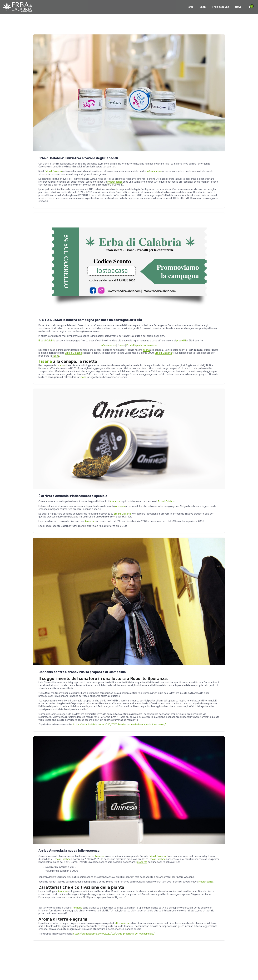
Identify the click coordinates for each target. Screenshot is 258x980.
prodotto (142, 862)
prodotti (181, 341)
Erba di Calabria (53, 171)
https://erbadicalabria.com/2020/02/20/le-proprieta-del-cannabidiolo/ (114, 934)
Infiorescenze (108, 345)
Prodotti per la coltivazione (142, 345)
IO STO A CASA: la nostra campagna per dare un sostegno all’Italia (90, 320)
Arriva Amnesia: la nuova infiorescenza (69, 851)
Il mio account (220, 7)
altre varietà (122, 923)
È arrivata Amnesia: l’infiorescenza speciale (73, 496)
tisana (146, 350)
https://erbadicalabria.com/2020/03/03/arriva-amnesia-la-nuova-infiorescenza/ (119, 725)
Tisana (46, 361)
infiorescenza (206, 882)
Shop (203, 7)
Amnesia (115, 502)
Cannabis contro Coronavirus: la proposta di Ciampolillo (82, 672)
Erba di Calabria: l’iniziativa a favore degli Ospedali (78, 158)
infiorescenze (155, 171)
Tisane (121, 345)
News (238, 7)
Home (190, 7)
